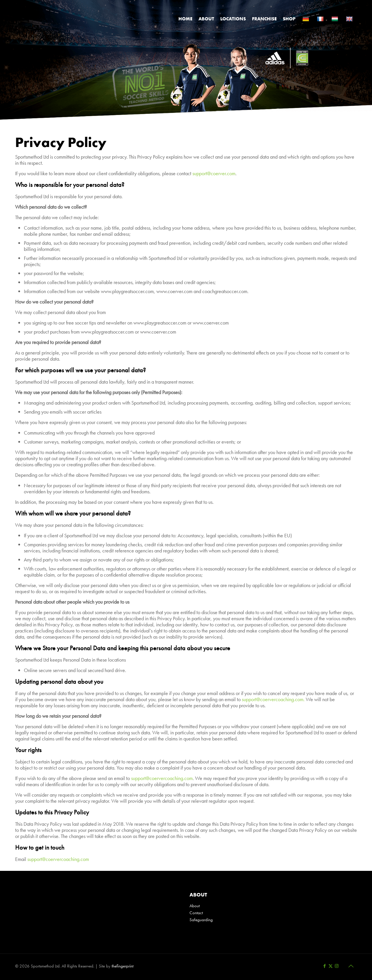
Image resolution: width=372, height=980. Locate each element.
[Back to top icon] (351, 966)
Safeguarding (201, 920)
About (195, 906)
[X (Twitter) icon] (331, 966)
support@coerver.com (214, 173)
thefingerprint (122, 966)
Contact (196, 913)
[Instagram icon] (337, 966)
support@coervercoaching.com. (273, 699)
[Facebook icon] (324, 966)
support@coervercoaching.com (162, 778)
